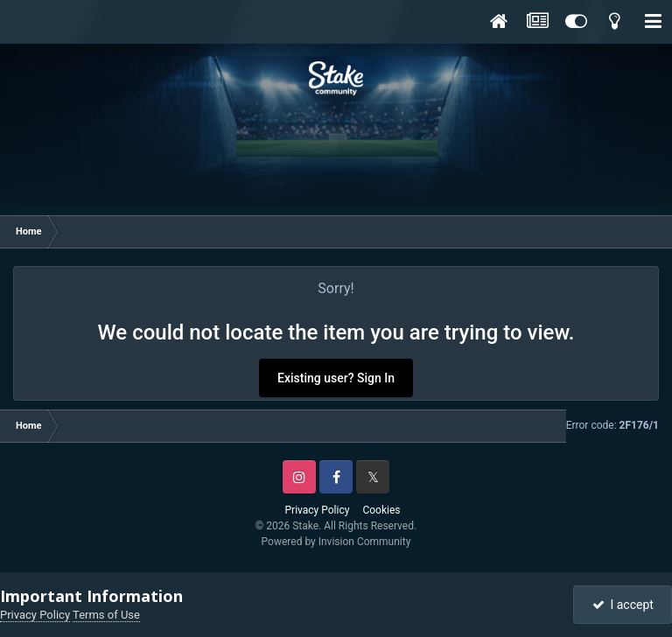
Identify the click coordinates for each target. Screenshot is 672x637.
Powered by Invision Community (336, 542)
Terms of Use (106, 615)
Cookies (381, 510)
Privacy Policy (318, 510)
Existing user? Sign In (336, 378)
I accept (623, 605)
